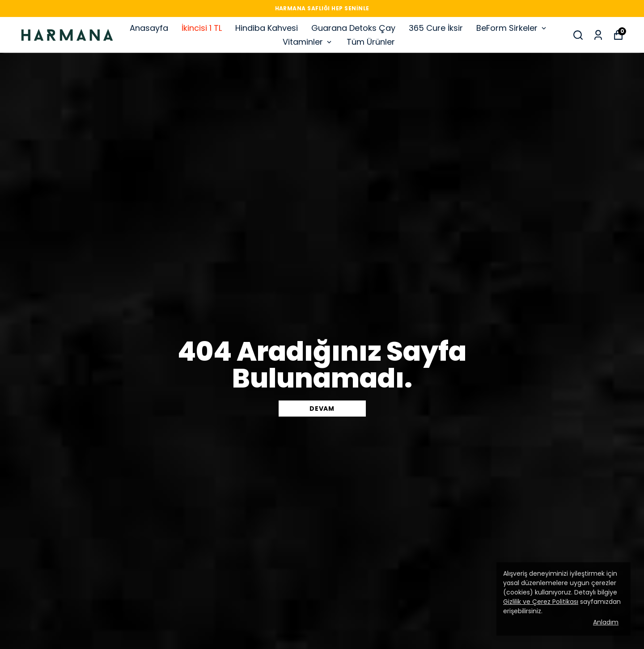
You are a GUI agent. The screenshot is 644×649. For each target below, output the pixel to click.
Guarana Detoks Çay (353, 28)
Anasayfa (149, 28)
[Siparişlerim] (598, 35)
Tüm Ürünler (371, 42)
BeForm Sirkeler (512, 28)
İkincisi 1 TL (202, 28)
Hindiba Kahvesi (267, 28)
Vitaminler (308, 42)
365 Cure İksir (436, 28)
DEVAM (322, 409)
